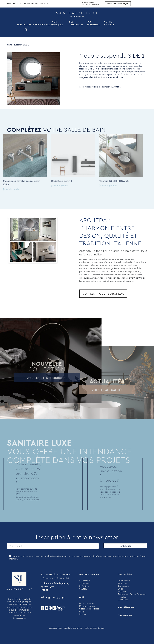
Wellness (122, 591)
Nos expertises (93, 23)
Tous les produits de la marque (101, 87)
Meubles (122, 597)
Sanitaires (122, 583)
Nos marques (57, 23)
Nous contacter (87, 603)
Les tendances (76, 23)
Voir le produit (55, 186)
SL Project (84, 586)
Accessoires (123, 586)
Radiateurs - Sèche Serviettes (132, 594)
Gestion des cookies (89, 609)
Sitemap (83, 614)
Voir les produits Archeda (103, 294)
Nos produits (25, 25)
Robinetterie (124, 581)
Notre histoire (109, 23)
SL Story (83, 589)
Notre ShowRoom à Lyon (118, 4)
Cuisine (121, 589)
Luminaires (123, 600)
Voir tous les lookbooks (42, 378)
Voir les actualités (102, 390)
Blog (82, 611)
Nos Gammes (42, 25)
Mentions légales (87, 606)
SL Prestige (85, 581)
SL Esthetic (84, 583)
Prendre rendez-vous (90, 3)
